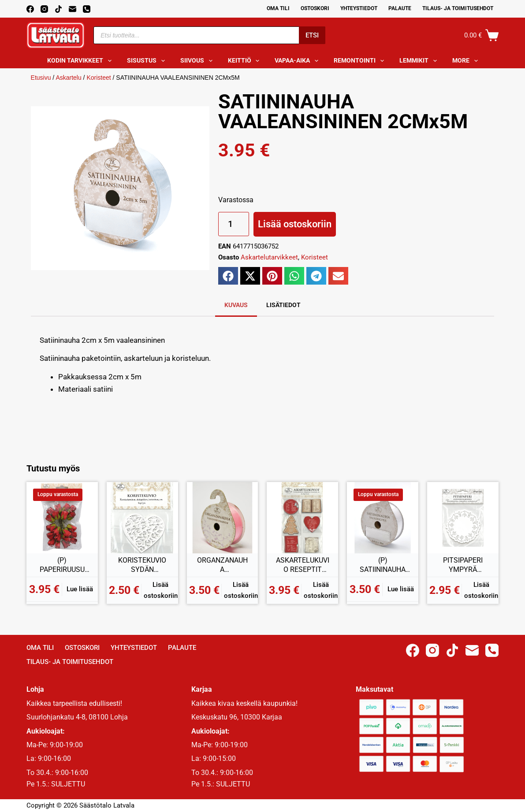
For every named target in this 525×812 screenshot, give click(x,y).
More (467, 61)
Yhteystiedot (359, 8)
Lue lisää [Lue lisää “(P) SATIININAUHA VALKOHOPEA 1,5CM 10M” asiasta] (401, 589)
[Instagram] (44, 9)
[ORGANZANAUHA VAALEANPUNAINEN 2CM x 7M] (223, 518)
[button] (228, 276)
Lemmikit (420, 61)
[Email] (73, 9)
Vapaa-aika (298, 61)
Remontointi (361, 61)
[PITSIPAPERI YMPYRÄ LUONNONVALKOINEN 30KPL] (463, 518)
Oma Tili (278, 8)
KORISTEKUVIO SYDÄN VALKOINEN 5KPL (142, 565)
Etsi (312, 35)
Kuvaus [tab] (236, 305)
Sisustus (148, 61)
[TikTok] (58, 9)
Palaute (400, 8)
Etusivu (41, 78)
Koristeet (99, 78)
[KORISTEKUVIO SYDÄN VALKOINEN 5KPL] (142, 518)
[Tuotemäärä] (234, 224)
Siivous (198, 61)
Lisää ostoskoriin (295, 224)
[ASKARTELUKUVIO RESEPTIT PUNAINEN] (302, 518)
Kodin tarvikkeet (81, 61)
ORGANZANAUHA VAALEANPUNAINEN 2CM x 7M (222, 565)
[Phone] (87, 9)
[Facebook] (30, 9)
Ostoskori (315, 8)
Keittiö (246, 61)
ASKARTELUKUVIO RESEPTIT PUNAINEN (303, 565)
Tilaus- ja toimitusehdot (458, 8)
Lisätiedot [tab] (283, 305)
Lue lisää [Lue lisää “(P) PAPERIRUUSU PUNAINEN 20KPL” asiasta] (80, 589)
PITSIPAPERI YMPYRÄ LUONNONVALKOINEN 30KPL (463, 565)
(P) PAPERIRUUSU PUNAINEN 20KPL (62, 565)
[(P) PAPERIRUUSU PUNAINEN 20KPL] (62, 518)
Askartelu (68, 78)
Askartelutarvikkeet (269, 257)
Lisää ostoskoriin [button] (161, 590)
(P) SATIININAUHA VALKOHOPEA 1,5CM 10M (383, 565)
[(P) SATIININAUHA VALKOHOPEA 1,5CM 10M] (383, 518)
